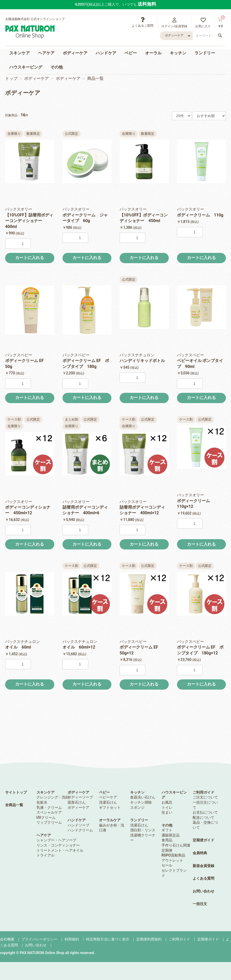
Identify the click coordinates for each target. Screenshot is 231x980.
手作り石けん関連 (176, 845)
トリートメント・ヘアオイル (60, 850)
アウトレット (172, 860)
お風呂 (167, 802)
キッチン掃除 (141, 802)
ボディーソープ (80, 797)
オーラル (153, 53)
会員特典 (200, 853)
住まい (167, 812)
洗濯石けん (108, 802)
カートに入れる (30, 258)
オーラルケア (110, 820)
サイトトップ (16, 792)
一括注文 (200, 904)
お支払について (205, 812)
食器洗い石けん (143, 797)
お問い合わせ (203, 891)
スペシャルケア (49, 812)
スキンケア (20, 53)
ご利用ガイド (203, 792)
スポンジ (137, 807)
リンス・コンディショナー (58, 845)
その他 (57, 67)
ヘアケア (46, 53)
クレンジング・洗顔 (53, 797)
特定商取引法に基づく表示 (108, 939)
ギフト (167, 830)
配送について (203, 817)
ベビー (131, 53)
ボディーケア (75, 53)
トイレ (167, 807)
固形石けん (77, 802)
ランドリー (205, 53)
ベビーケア (108, 797)
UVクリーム (46, 817)
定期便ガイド (203, 840)
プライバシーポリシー (39, 939)
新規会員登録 (203, 866)
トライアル (46, 855)
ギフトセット (110, 807)
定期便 (167, 850)
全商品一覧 (14, 805)
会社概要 (7, 939)
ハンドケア (106, 53)
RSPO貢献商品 (173, 855)
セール (167, 865)
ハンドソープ (78, 825)
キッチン (178, 53)
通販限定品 (171, 835)
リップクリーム (49, 822)
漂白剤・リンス (143, 830)
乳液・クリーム (49, 807)
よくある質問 (203, 878)
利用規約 (72, 939)
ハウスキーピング (26, 67)
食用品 (167, 840)
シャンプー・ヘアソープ (56, 840)
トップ (11, 78)
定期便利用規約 (149, 939)
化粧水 (42, 802)
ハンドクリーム (80, 830)
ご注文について (205, 797)
